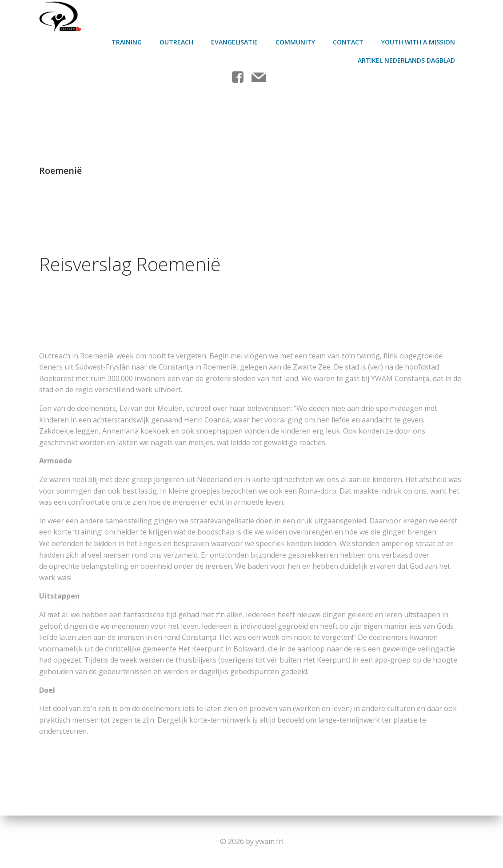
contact (349, 40)
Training (128, 40)
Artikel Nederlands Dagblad (407, 58)
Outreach (177, 40)
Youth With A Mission (419, 40)
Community (296, 40)
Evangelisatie (235, 40)
